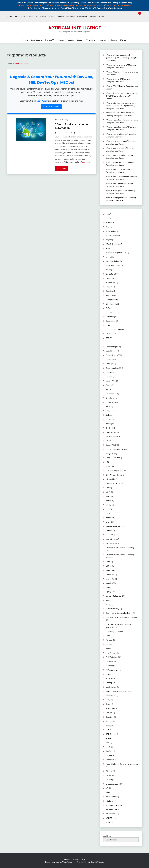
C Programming (112, 300)
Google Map (111, 454)
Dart (108, 342)
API (107, 248)
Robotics (109, 696)
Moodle (109, 583)
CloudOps (110, 317)
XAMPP (109, 818)
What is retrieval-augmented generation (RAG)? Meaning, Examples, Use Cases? (122, 58)
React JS (109, 683)
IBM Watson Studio (114, 475)
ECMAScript (111, 402)
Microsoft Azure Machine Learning (120, 548)
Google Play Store (113, 458)
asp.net (109, 257)
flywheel (109, 428)
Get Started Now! (51, 107)
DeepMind (110, 372)
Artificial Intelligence (74, 28)
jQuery (108, 505)
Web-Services (112, 797)
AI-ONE (109, 223)
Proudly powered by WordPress (59, 862)
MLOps (109, 566)
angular (109, 240)
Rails (108, 674)
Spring (108, 725)
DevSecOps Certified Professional (89, 5)
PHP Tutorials (111, 657)
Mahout (109, 530)
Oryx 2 (109, 636)
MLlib (108, 562)
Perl (107, 644)
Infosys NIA (111, 479)
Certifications (20, 16)
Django (109, 385)
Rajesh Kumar (41, 101)
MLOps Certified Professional (119, 5)
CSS (107, 338)
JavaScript (110, 496)
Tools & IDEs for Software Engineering (122, 764)
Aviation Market (112, 261)
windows (109, 801)
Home (9, 16)
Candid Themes (98, 862)
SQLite (109, 738)
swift (108, 747)
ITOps (108, 488)
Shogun (109, 721)
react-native (111, 687)
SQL (107, 730)
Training (52, 16)
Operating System (113, 631)
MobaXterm (111, 570)
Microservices (111, 543)
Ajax (108, 227)
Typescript (110, 775)
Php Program (111, 653)
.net (107, 214)
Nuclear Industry (112, 609)
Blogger (109, 287)
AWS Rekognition (113, 265)
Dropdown (110, 398)
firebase (109, 415)
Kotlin (108, 513)
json (107, 509)
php (107, 649)
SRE (107, 743)
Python (109, 661)
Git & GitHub (111, 436)
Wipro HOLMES (112, 805)
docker (108, 389)
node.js (109, 600)
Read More (86, 162)
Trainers (43, 16)
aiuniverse (79, 133)
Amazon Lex (111, 231)
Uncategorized (112, 784)
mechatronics (111, 539)
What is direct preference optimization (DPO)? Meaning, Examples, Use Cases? (122, 96)
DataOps (109, 364)
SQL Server (110, 734)
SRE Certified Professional (61, 5)
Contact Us (32, 16)
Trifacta (109, 771)
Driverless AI (111, 394)
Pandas (109, 640)
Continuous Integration (115, 329)
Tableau (109, 755)
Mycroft (109, 587)
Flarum (108, 419)
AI (107, 218)
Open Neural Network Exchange (119, 613)
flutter (108, 424)
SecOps (109, 713)
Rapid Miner (111, 678)
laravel (108, 518)
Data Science (111, 355)
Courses (92, 16)
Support (61, 16)
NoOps (109, 604)
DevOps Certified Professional (34, 5)
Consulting (71, 16)
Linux (108, 522)
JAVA (108, 492)
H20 (108, 462)
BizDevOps (110, 282)
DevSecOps (111, 381)
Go (107, 441)
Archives (107, 836)
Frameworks (111, 432)
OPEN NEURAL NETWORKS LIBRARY (122, 617)
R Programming (112, 670)
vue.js (108, 792)
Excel (108, 406)
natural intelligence (113, 596)
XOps (108, 822)
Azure (108, 270)
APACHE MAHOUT (114, 244)
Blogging (109, 291)
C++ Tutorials (111, 304)
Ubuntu (109, 780)
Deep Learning (112, 368)
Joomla (108, 500)
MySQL (109, 592)
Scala (108, 704)
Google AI (110, 445)
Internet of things (62, 120)
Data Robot (111, 351)
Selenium (109, 717)
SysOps (109, 751)
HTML (108, 466)
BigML (108, 278)
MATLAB (110, 535)
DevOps (109, 376)
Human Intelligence (114, 471)
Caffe (108, 308)
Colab (108, 325)
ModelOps (110, 574)
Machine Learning (113, 526)
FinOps (109, 411)
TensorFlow (111, 760)
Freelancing (82, 16)
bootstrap (110, 295)
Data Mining (111, 347)
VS (107, 788)
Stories (101, 16)
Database (110, 359)
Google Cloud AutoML (115, 449)
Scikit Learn (110, 708)
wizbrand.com (111, 809)
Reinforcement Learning (116, 691)
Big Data (109, 274)
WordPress (110, 814)
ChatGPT (110, 312)
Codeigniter (110, 321)
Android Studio (112, 235)
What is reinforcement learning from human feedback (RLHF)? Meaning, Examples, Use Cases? (121, 106)
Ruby (108, 700)
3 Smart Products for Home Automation (71, 126)
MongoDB (110, 579)
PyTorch (109, 666)
